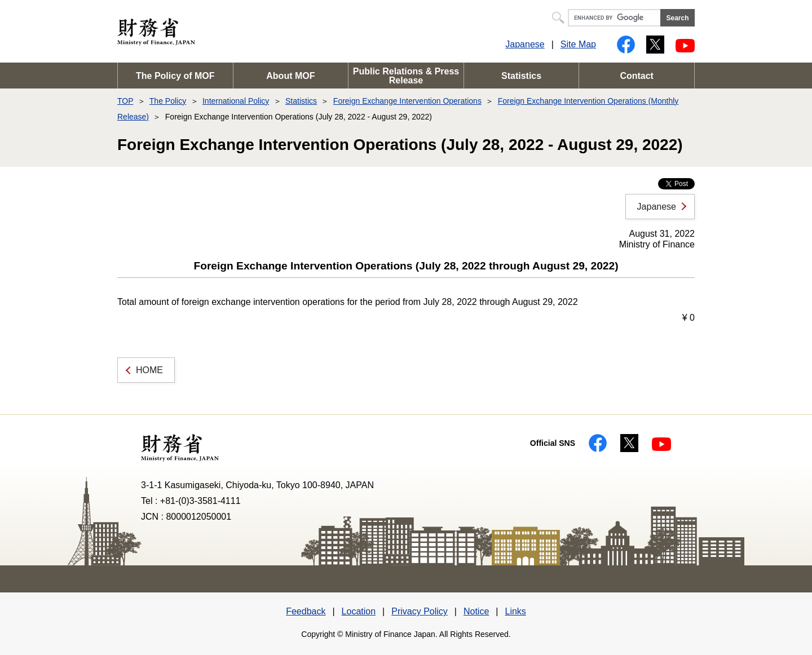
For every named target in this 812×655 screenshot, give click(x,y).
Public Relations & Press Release (406, 76)
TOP (125, 101)
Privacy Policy (420, 611)
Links (515, 611)
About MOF (290, 76)
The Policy (168, 101)
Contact (637, 76)
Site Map (578, 44)
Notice (476, 611)
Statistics (521, 76)
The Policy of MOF (175, 76)
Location (359, 611)
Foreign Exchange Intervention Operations (407, 101)
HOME (149, 370)
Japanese (525, 44)
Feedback (306, 611)
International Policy (236, 101)
